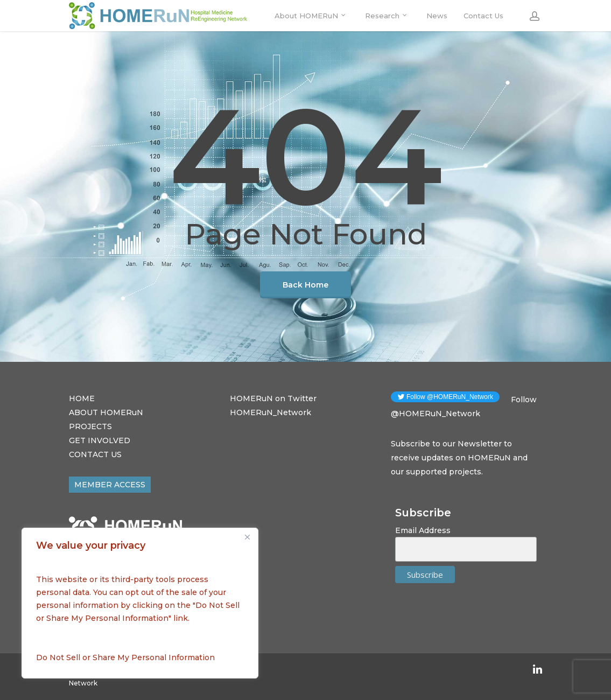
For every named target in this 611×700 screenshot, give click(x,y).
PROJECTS (90, 426)
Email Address (423, 530)
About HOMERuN (311, 16)
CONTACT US (95, 454)
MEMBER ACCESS (110, 485)
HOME (82, 398)
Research (387, 16)
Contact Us (483, 16)
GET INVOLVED (100, 440)
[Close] (247, 537)
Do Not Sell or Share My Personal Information (125, 657)
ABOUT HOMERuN (106, 412)
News (437, 16)
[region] (140, 603)
